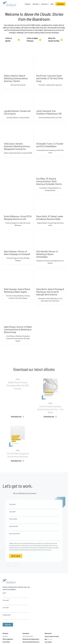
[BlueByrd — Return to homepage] (9, 4)
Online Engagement (8, 639)
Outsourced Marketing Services (31, 642)
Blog (48, 639)
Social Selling (6, 642)
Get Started (60, 4)
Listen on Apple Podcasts (32, 39)
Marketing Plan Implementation (31, 639)
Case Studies (48, 642)
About (52, 4)
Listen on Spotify (9, 39)
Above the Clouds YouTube (54, 39)
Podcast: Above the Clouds (52, 636)
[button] (28, 4)
